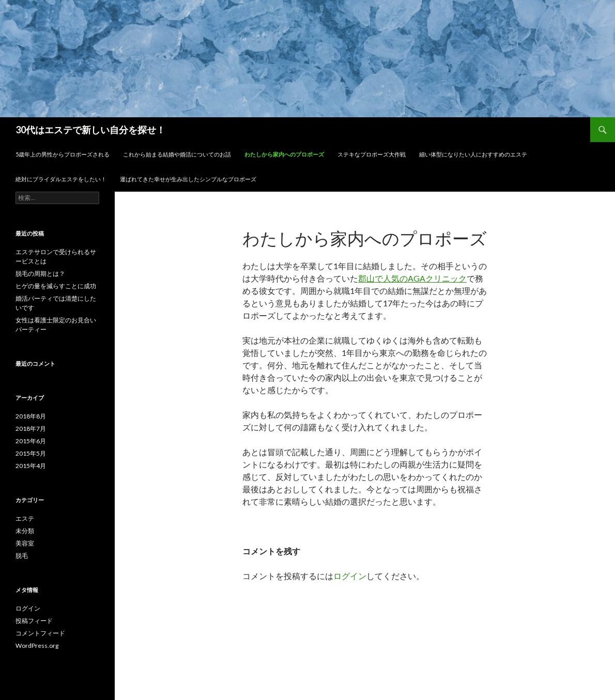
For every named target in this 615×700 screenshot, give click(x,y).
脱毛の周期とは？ (40, 274)
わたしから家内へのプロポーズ (284, 154)
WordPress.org (37, 645)
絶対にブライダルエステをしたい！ (61, 179)
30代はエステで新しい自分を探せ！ (90, 130)
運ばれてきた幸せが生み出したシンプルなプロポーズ (188, 179)
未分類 (25, 531)
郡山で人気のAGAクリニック (412, 278)
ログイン (350, 576)
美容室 (25, 543)
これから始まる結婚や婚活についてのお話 (177, 154)
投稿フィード (34, 621)
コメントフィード (40, 633)
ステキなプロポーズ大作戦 (372, 154)
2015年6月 (31, 441)
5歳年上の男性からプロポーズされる (63, 154)
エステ (25, 518)
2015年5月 (31, 453)
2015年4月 (31, 466)
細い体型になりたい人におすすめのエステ (473, 154)
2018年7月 (31, 429)
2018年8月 (31, 416)
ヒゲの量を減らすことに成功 (56, 286)
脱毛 (22, 556)
